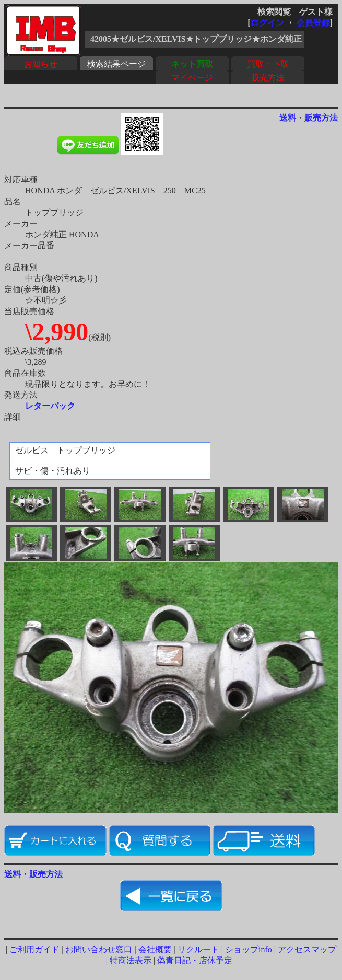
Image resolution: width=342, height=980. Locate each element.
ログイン (267, 23)
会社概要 (155, 949)
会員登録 (313, 23)
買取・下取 (268, 64)
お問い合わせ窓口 (99, 949)
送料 (288, 118)
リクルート (198, 949)
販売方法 (268, 78)
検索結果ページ (116, 64)
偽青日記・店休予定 (195, 960)
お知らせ (41, 64)
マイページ (192, 78)
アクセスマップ (307, 949)
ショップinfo (249, 949)
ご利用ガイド (34, 949)
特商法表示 (131, 960)
